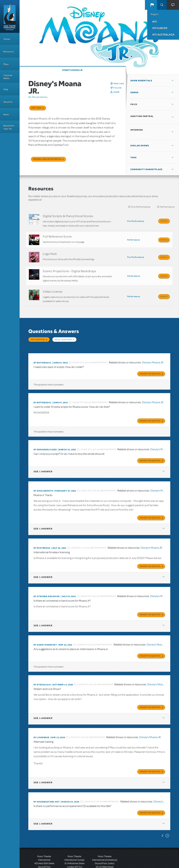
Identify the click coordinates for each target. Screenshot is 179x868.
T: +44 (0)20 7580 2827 (75, 852)
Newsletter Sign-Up (9, 127)
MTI (155, 22)
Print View (119, 84)
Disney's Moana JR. (73, 70)
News (6, 115)
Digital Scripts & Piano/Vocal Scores (68, 216)
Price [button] (134, 104)
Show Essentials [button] (141, 81)
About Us (8, 102)
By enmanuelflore (45, 437)
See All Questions (63, 332)
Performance (167, 207)
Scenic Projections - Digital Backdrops (69, 266)
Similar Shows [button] (140, 146)
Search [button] (162, 5)
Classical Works (8, 77)
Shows (7, 39)
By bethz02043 (42, 351)
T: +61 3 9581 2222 (105, 859)
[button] (152, 5)
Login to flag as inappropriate (90, 351)
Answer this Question (150, 362)
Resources (9, 52)
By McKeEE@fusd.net (47, 784)
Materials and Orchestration (47, 159)
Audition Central (142, 116)
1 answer (43, 458)
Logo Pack (50, 251)
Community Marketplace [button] (146, 169)
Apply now (36, 108)
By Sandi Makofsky (45, 629)
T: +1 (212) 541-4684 (44, 856)
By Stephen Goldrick (47, 582)
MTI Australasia (163, 35)
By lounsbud (42, 721)
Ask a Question (38, 332)
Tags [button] (133, 157)
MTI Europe (160, 28)
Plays (6, 64)
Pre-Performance (141, 207)
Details (164, 221)
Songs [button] (134, 92)
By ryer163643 (42, 669)
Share (117, 92)
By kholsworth (43, 478)
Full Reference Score (57, 235)
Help (6, 89)
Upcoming (137, 130)
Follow (117, 88)
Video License (53, 285)
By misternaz (42, 534)
